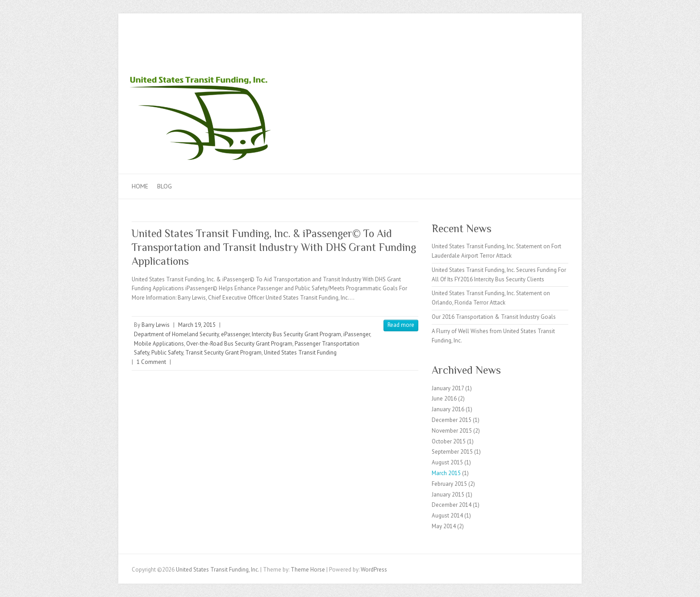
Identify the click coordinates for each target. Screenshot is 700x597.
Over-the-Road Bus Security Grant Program (239, 344)
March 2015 (446, 473)
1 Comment (151, 362)
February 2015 (449, 484)
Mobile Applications (159, 344)
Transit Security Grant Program (223, 353)
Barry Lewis (156, 325)
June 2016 (444, 399)
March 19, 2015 (197, 325)
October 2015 (449, 441)
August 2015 (447, 462)
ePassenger (235, 334)
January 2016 (448, 409)
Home (140, 186)
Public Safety (167, 353)
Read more (401, 325)
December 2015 (452, 420)
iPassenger (357, 334)
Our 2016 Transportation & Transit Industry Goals (494, 317)
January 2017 (448, 388)
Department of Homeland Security (176, 334)
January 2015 (448, 495)
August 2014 (447, 516)
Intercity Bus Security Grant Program (296, 334)
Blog (165, 186)
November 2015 (452, 431)
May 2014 (444, 526)
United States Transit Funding (300, 353)
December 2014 (452, 505)
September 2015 (452, 452)
